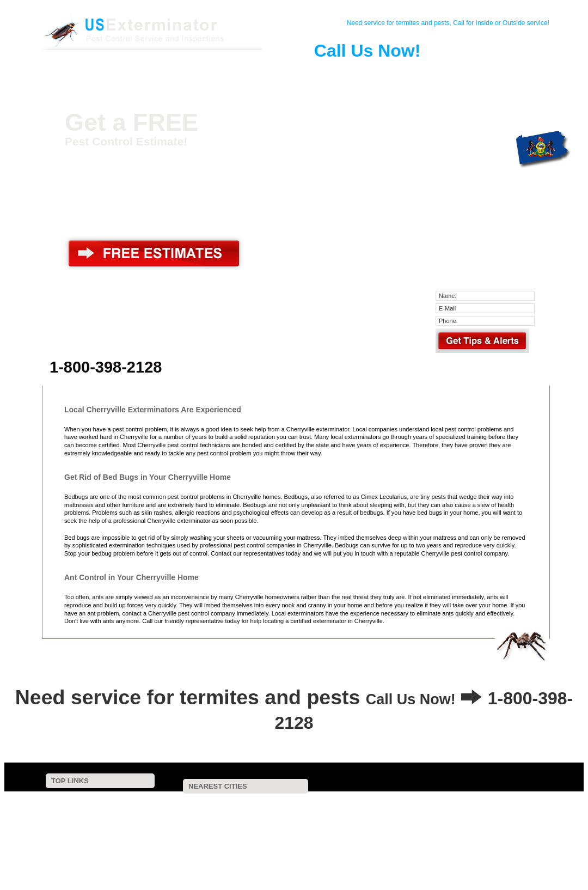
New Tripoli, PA (384, 831)
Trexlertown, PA (253, 846)
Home (93, 73)
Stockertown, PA (181, 846)
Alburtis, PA (228, 860)
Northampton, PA (328, 810)
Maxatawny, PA (423, 853)
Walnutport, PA (386, 803)
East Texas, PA (419, 839)
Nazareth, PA (258, 831)
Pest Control (174, 73)
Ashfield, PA (309, 824)
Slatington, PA (451, 803)
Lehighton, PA (193, 831)
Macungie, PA (355, 853)
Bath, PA (389, 817)
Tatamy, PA (319, 846)
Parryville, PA (513, 817)
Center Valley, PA (294, 860)
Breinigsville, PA (522, 846)
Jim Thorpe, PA (523, 831)
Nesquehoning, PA (282, 853)
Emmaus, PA (453, 846)
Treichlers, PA (178, 803)
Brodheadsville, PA (341, 839)
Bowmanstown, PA (257, 817)
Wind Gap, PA (492, 839)
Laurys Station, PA (248, 803)
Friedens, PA (514, 803)
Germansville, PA (374, 824)
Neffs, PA (388, 810)
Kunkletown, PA (448, 817)
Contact (133, 73)
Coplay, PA (441, 810)
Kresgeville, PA (443, 824)
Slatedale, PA (499, 810)
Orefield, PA (191, 824)
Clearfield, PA (510, 824)
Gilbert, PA (320, 831)
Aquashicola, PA (195, 810)
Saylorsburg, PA (385, 846)
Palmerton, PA (261, 810)
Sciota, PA (487, 853)
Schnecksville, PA (183, 817)
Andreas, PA (207, 839)
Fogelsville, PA (453, 831)
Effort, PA (270, 839)
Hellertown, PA (209, 853)
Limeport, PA (361, 860)
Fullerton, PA (250, 824)
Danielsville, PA (319, 803)
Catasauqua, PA (329, 817)
